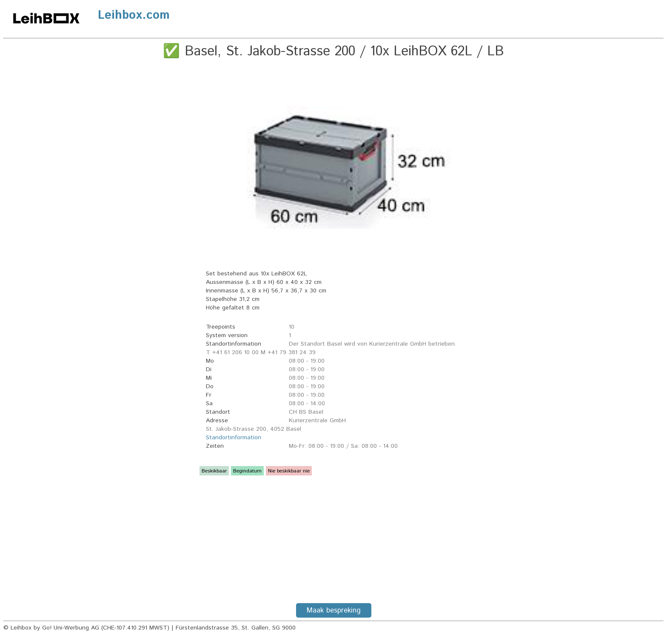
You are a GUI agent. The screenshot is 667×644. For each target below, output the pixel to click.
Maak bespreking (334, 610)
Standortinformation (234, 438)
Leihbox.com (134, 15)
